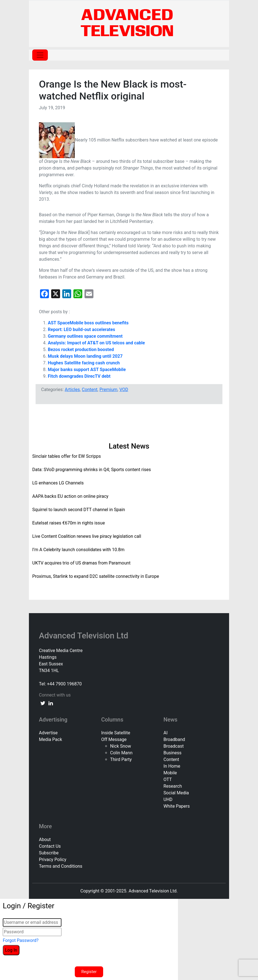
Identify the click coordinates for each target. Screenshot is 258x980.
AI (166, 733)
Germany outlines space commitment (85, 336)
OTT (168, 779)
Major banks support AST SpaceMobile (87, 370)
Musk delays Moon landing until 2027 (85, 356)
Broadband (174, 739)
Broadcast (174, 746)
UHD (168, 799)
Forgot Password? (21, 940)
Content (90, 390)
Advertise (48, 733)
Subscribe (49, 853)
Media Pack (50, 739)
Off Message (114, 739)
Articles (72, 390)
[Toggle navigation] (40, 55)
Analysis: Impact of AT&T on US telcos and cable (96, 343)
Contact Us (50, 846)
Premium (109, 390)
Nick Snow (121, 746)
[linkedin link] (51, 703)
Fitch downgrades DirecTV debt (79, 376)
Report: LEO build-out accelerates (81, 329)
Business (173, 753)
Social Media (176, 793)
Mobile (170, 773)
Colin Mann (121, 753)
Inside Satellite (116, 733)
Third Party (121, 759)
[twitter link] (43, 703)
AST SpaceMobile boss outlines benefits (88, 323)
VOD (124, 390)
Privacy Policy (53, 860)
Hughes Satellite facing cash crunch (84, 363)
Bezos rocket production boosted (81, 350)
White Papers (177, 806)
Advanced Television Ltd (85, 636)
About (45, 840)
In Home (172, 766)
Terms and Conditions (61, 866)
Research (173, 786)
